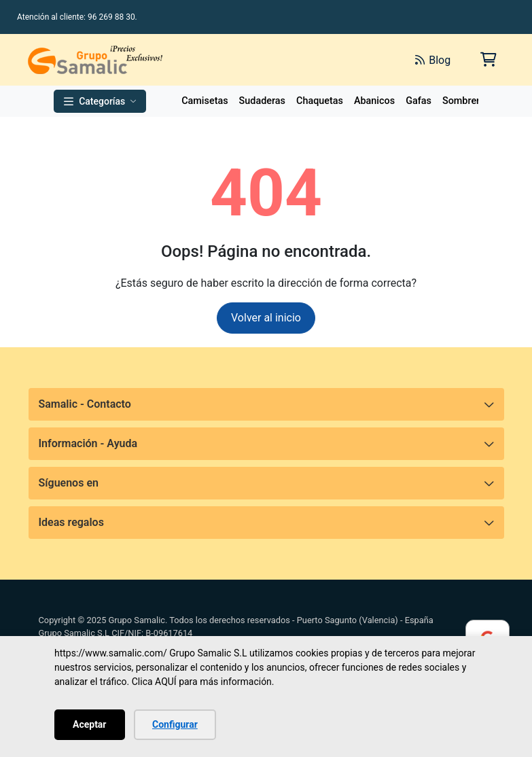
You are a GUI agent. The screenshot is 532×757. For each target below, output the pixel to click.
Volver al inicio (266, 318)
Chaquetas (320, 101)
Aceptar (90, 724)
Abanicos (374, 101)
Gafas (419, 101)
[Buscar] (252, 60)
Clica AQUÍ (154, 682)
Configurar (175, 724)
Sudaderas (262, 101)
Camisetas (205, 101)
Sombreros (466, 101)
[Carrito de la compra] (487, 59)
